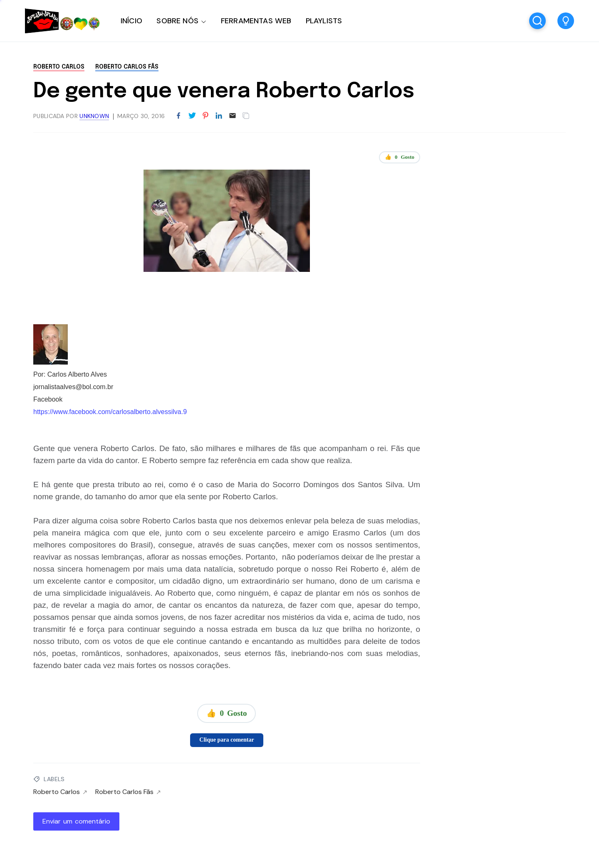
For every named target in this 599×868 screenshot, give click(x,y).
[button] (566, 21)
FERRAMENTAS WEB (256, 21)
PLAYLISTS (324, 21)
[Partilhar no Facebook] (178, 116)
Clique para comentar (226, 740)
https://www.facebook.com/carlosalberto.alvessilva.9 (110, 412)
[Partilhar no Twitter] (192, 116)
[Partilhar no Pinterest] (205, 116)
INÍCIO (131, 21)
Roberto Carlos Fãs (127, 67)
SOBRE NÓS (177, 21)
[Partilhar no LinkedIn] (219, 116)
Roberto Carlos (59, 67)
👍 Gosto (400, 157)
